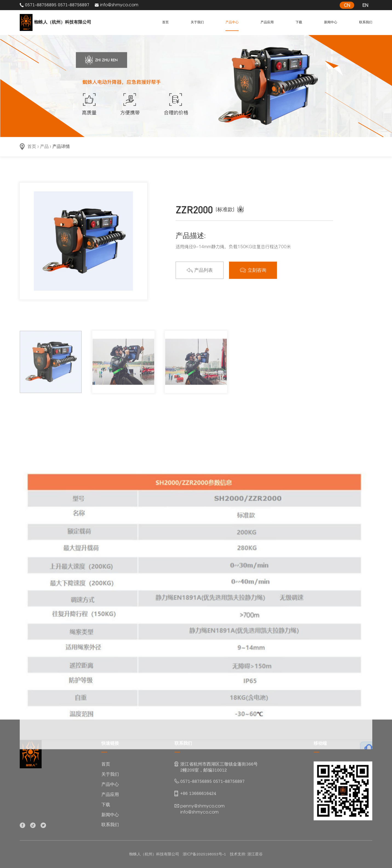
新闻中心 (328, 22)
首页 (167, 22)
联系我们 (363, 22)
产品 (44, 147)
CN (347, 5)
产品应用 (267, 22)
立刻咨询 (253, 276)
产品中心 (232, 22)
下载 (297, 22)
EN (365, 5)
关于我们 (197, 22)
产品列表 (200, 276)
